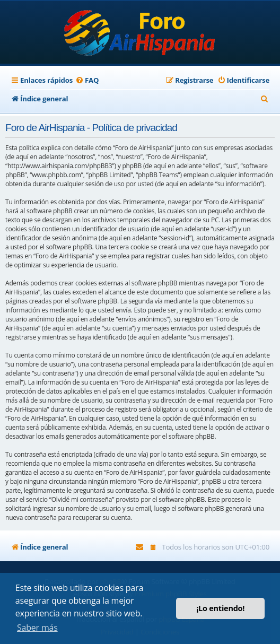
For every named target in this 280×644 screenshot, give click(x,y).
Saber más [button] (37, 628)
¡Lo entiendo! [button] (220, 608)
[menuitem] (87, 80)
